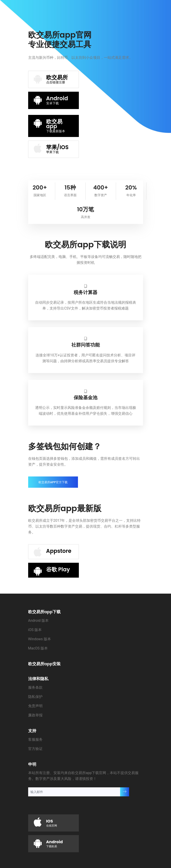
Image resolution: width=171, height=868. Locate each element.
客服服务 (35, 739)
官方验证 (35, 749)
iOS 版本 (35, 630)
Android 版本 (39, 621)
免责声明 (35, 706)
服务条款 (35, 687)
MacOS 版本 (38, 648)
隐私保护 (35, 697)
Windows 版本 (40, 639)
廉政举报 (35, 715)
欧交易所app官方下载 (53, 482)
